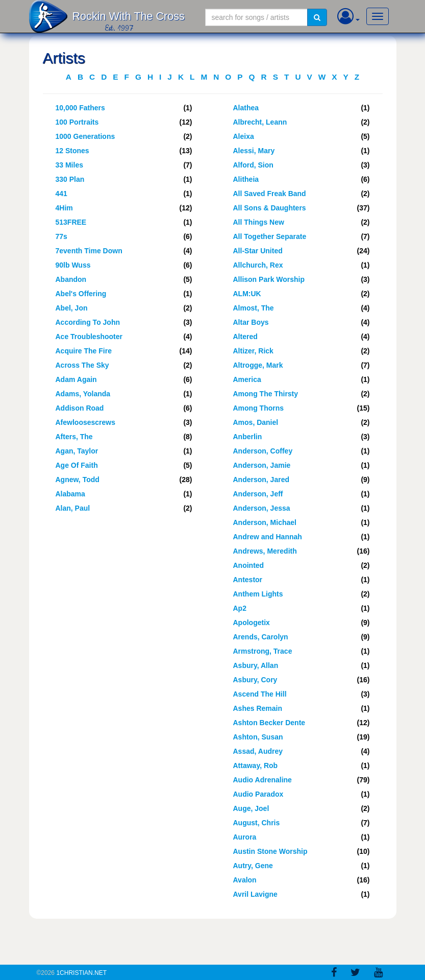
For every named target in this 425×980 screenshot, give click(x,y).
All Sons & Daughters (270, 208)
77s (61, 236)
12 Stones (72, 151)
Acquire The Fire (84, 351)
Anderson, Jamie (262, 465)
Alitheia (246, 179)
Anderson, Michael (265, 522)
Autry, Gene (253, 866)
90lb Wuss (73, 265)
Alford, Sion (253, 165)
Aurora (245, 837)
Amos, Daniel (256, 422)
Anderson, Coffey (263, 451)
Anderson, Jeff (258, 494)
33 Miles (69, 165)
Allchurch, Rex (258, 265)
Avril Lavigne (255, 894)
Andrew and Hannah (268, 537)
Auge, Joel (251, 808)
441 (61, 194)
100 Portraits (77, 122)
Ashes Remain (258, 708)
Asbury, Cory (255, 680)
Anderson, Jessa (262, 508)
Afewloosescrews (86, 422)
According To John (88, 322)
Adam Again (76, 379)
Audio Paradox (258, 794)
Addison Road (80, 408)
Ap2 (240, 608)
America (247, 379)
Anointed (249, 565)
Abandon (71, 279)
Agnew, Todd (78, 480)
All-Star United (258, 251)
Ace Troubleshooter (89, 337)
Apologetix (252, 623)
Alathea (246, 108)
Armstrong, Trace (263, 651)
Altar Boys (251, 322)
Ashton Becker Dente (269, 723)
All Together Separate (270, 236)
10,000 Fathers (80, 108)
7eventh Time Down (89, 251)
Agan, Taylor (77, 451)
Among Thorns (259, 408)
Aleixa (244, 136)
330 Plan (70, 179)
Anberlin (248, 437)
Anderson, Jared (261, 480)
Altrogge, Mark (258, 365)
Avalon (245, 880)
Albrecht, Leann (260, 122)
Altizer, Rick (253, 351)
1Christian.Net (81, 973)
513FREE (71, 222)
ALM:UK (247, 294)
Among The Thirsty (266, 394)
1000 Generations (85, 136)
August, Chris (257, 823)
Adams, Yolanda (83, 394)
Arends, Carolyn (261, 637)
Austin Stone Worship (270, 851)
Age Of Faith (77, 465)
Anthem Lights (258, 594)
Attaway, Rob (256, 766)
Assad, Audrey (258, 751)
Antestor (248, 580)
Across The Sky (82, 365)
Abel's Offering (81, 294)
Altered (245, 337)
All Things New (259, 222)
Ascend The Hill (260, 694)
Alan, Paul (73, 508)
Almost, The (254, 308)
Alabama (70, 494)
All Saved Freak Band (270, 194)
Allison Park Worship (269, 279)
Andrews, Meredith (265, 551)
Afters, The (74, 437)
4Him (64, 208)
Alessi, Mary (254, 151)
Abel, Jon (72, 308)
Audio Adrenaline (262, 780)
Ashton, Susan (258, 737)
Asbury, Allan (256, 665)
